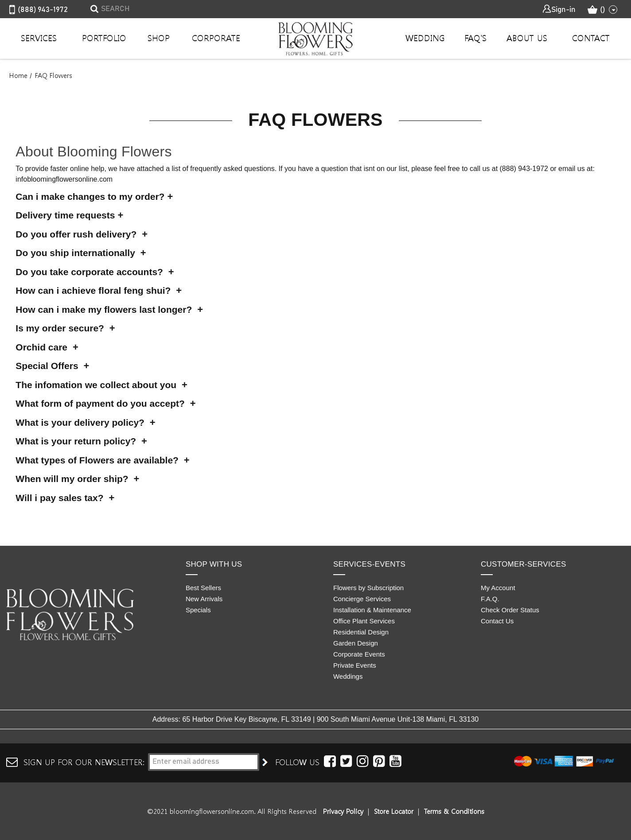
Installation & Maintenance (372, 610)
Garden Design (356, 643)
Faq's (475, 38)
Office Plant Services (364, 621)
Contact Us (497, 621)
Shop (159, 38)
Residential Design (361, 632)
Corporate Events (359, 654)
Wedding (425, 38)
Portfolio (104, 38)
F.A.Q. (490, 599)
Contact (591, 38)
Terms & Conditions (454, 811)
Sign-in (559, 9)
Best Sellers (203, 588)
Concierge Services (362, 599)
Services (39, 38)
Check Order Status (510, 610)
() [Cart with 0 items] (602, 10)
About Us (527, 38)
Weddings (348, 676)
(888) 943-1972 (39, 10)
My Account (498, 588)
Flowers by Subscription (368, 588)
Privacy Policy (343, 811)
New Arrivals (204, 599)
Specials (198, 610)
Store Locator (394, 811)
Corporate (216, 38)
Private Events (355, 665)
